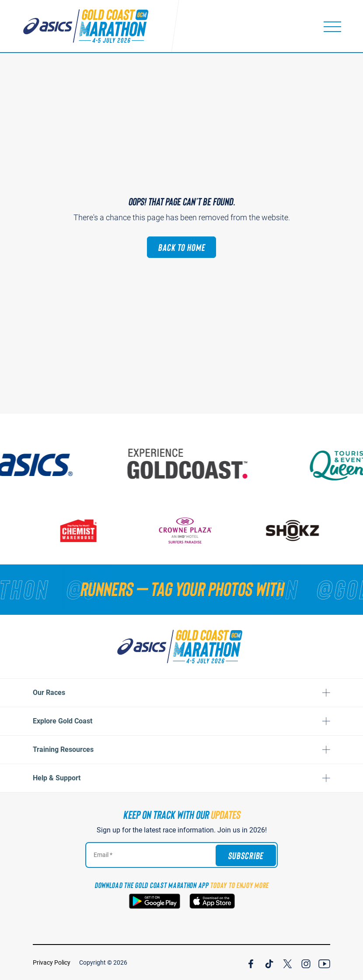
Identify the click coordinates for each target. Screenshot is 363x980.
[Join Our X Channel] (288, 962)
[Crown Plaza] (188, 531)
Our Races (49, 693)
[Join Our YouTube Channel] (324, 962)
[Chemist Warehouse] (81, 531)
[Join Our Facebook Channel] (251, 962)
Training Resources (63, 749)
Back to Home (181, 247)
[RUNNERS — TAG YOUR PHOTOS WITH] (181, 589)
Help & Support (57, 778)
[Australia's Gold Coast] (192, 464)
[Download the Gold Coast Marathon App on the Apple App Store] (212, 901)
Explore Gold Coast (63, 721)
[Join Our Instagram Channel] (306, 962)
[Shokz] (296, 531)
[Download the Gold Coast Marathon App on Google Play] (155, 901)
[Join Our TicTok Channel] (269, 962)
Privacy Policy (52, 962)
